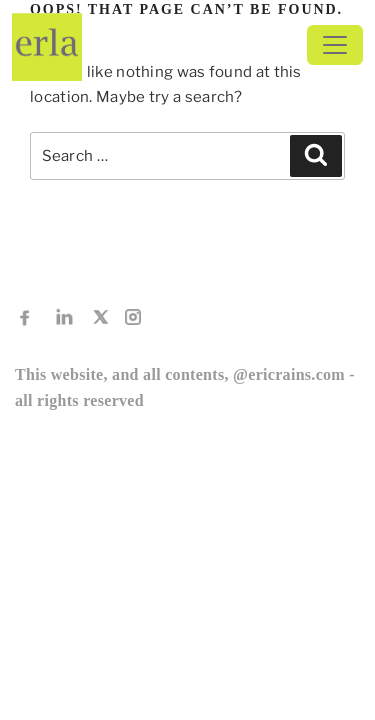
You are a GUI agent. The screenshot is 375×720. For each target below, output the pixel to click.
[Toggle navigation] (335, 45)
